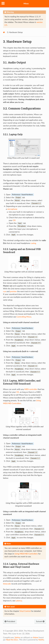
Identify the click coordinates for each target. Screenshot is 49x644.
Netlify (41, 640)
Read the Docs (12, 640)
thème (36, 638)
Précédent (10, 621)
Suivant (40, 621)
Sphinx (17, 638)
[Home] (4, 32)
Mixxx (26, 4)
